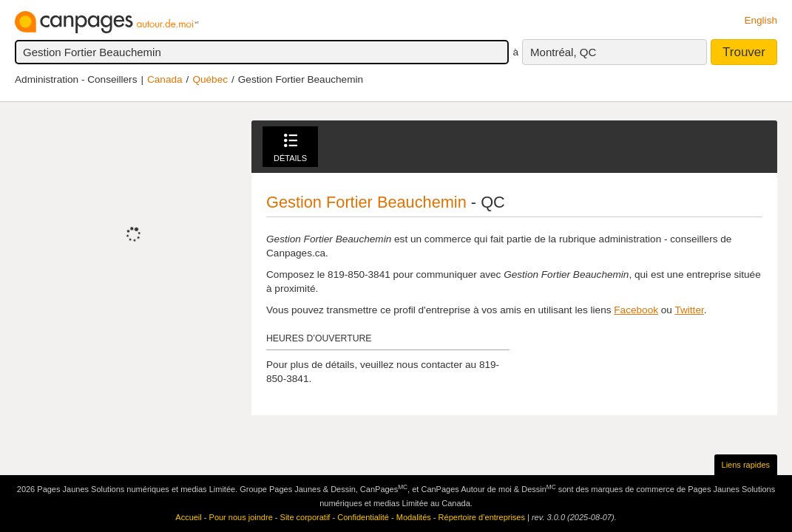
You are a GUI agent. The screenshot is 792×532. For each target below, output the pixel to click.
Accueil (188, 517)
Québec (210, 79)
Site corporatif (305, 517)
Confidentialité (363, 517)
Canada (165, 79)
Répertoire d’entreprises (482, 517)
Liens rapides (746, 465)
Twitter (689, 310)
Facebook (636, 310)
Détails (290, 148)
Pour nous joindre (241, 517)
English (761, 20)
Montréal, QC (563, 52)
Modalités (414, 517)
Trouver (744, 52)
